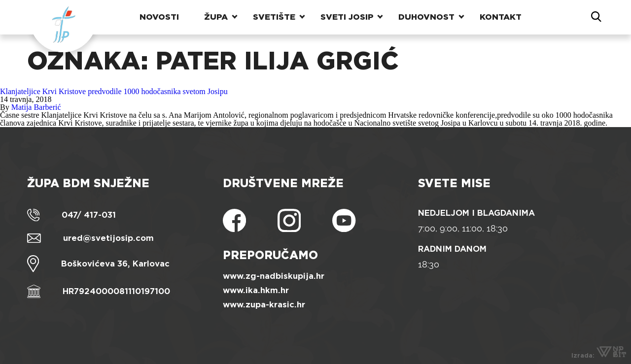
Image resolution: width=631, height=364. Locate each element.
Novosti (159, 17)
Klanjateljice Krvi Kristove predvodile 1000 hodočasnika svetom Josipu (114, 91)
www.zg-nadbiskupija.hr (274, 276)
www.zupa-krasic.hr (264, 305)
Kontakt (501, 17)
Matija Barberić (36, 107)
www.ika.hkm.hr (256, 290)
